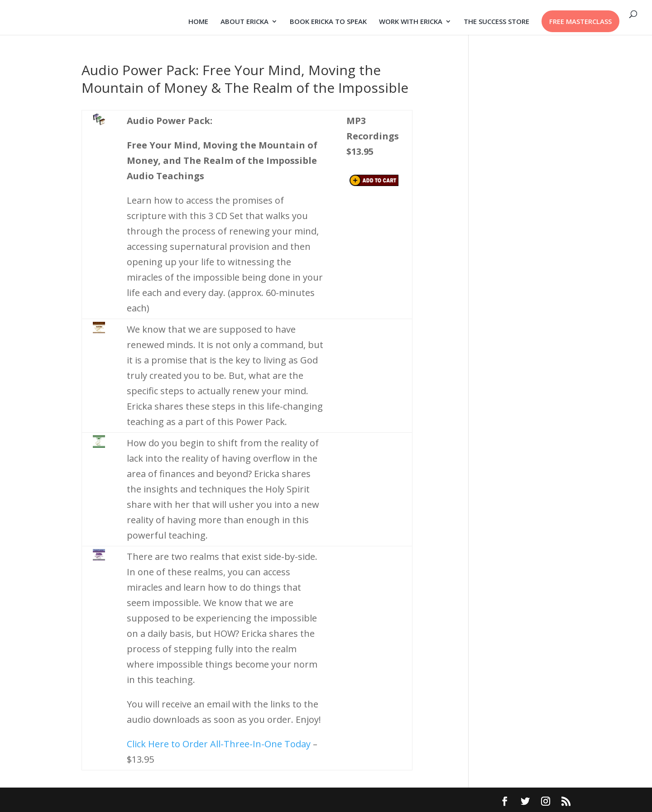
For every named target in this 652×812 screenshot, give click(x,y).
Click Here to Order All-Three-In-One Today (219, 744)
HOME (198, 22)
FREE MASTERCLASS (580, 21)
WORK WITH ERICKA (411, 22)
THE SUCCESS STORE (496, 22)
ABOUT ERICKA (244, 22)
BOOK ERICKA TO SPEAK (328, 22)
